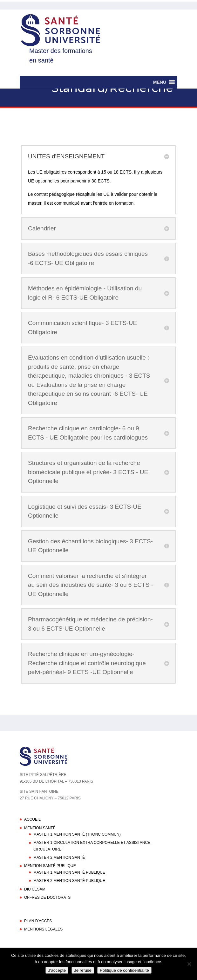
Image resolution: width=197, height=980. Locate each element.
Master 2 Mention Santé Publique (69, 881)
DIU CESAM (35, 889)
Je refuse (83, 970)
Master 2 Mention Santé (59, 857)
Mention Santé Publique (50, 866)
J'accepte (57, 970)
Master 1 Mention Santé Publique (69, 872)
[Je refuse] (189, 964)
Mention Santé (40, 828)
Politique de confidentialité (124, 970)
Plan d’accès (38, 921)
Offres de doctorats (47, 897)
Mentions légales (43, 929)
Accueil (32, 819)
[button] (160, 82)
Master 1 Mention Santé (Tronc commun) (77, 834)
